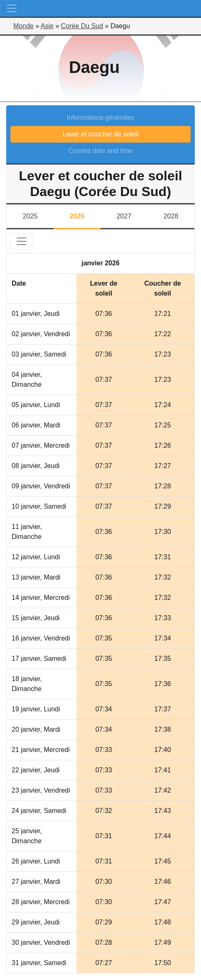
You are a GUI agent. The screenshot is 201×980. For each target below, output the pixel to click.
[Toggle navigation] (12, 8)
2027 (124, 216)
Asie (47, 26)
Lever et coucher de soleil (100, 134)
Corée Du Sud (82, 26)
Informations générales (101, 118)
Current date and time (101, 151)
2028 (171, 216)
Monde (23, 26)
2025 (30, 216)
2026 (77, 216)
